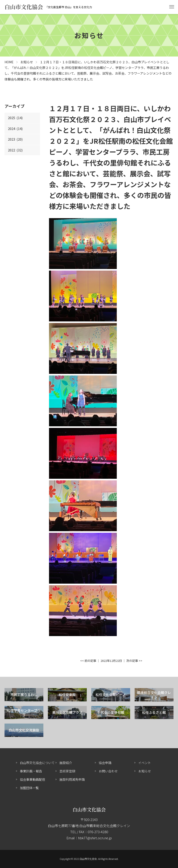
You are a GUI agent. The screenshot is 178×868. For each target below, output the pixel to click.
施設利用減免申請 (72, 779)
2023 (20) (15, 139)
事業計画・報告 (31, 771)
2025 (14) (15, 118)
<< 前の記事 (88, 661)
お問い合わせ (108, 771)
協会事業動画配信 (33, 779)
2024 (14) (15, 129)
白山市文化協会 (89, 809)
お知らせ (145, 771)
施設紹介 (66, 763)
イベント (145, 763)
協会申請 (105, 763)
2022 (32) (15, 150)
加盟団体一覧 (29, 788)
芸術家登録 (67, 771)
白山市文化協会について (37, 763)
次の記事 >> (134, 661)
